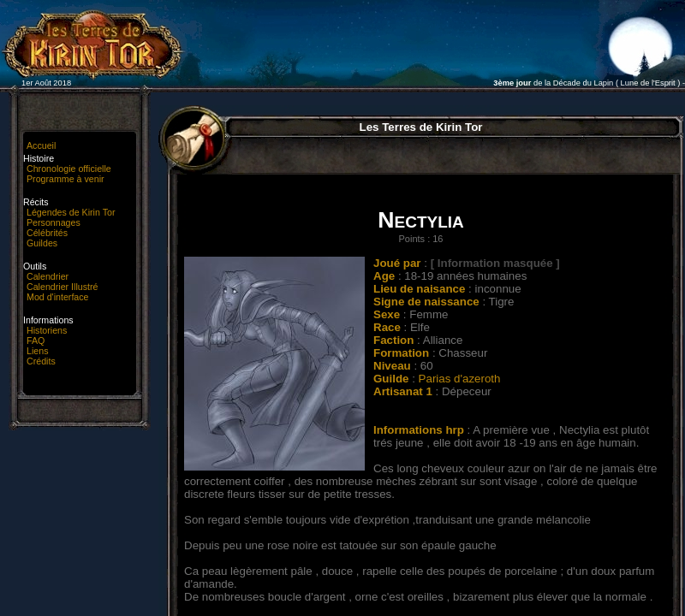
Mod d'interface (58, 297)
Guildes (42, 243)
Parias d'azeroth (460, 379)
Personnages (54, 222)
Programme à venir (66, 179)
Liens (37, 351)
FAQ (36, 341)
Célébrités (47, 233)
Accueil (41, 145)
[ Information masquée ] (495, 263)
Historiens (47, 330)
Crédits (41, 361)
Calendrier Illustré (63, 287)
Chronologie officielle (69, 169)
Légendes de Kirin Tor (71, 212)
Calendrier (48, 276)
